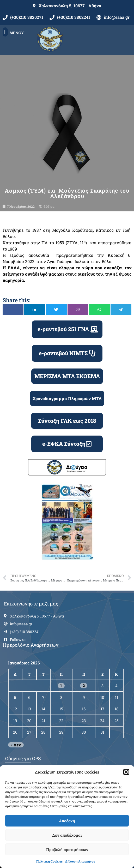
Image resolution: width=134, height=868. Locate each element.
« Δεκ (16, 745)
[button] (126, 772)
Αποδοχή (67, 821)
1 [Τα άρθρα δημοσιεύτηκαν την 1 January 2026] (61, 686)
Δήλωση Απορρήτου (80, 861)
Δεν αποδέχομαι (67, 835)
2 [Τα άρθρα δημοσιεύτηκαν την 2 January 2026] (84, 686)
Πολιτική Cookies (49, 861)
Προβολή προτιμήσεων (67, 849)
